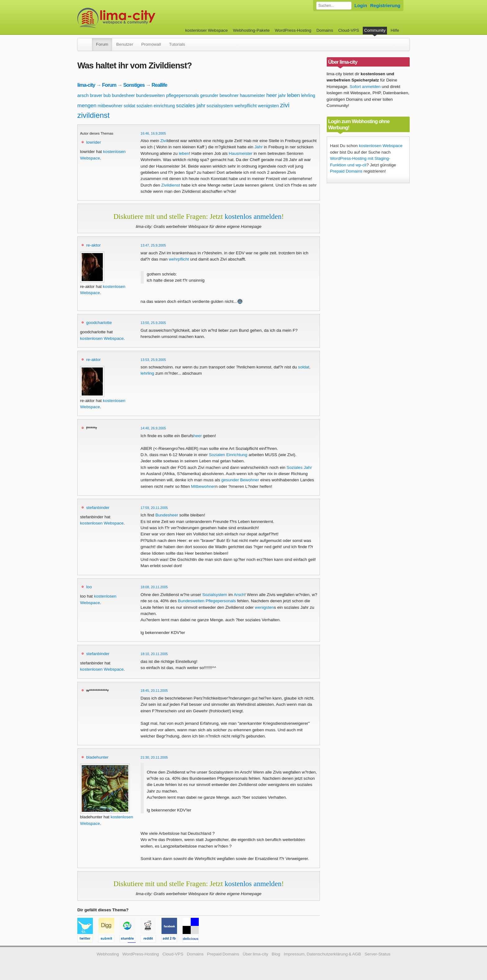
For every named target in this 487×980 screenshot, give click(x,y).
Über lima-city (255, 954)
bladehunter (98, 757)
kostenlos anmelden (253, 216)
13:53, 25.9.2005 (153, 360)
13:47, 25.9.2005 (153, 245)
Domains (325, 30)
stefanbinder (98, 508)
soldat (129, 106)
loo (89, 587)
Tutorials (177, 44)
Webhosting (108, 954)
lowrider (94, 142)
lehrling (308, 95)
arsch (83, 95)
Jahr (258, 147)
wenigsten (268, 106)
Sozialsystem (215, 595)
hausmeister (253, 95)
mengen (87, 106)
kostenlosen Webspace (102, 338)
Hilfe (395, 30)
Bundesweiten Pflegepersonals (207, 601)
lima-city (86, 85)
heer (271, 95)
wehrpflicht (246, 106)
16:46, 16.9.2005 (153, 133)
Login (361, 5)
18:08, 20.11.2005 (154, 587)
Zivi (164, 141)
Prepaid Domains (346, 171)
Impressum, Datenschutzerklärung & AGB (322, 954)
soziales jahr (191, 106)
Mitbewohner (203, 486)
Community (375, 30)
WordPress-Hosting (293, 30)
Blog (276, 954)
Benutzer (125, 44)
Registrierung (385, 5)
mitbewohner (110, 106)
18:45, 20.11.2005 (154, 691)
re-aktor (94, 245)
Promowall (151, 44)
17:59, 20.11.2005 (154, 508)
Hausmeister (241, 153)
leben (294, 95)
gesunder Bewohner (240, 480)
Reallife (159, 85)
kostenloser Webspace (206, 30)
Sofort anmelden (365, 87)
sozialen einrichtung (156, 106)
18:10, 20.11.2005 (154, 654)
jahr (282, 95)
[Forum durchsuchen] (334, 6)
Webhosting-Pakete (251, 30)
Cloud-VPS (349, 30)
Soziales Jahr (299, 467)
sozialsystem (220, 106)
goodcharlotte (99, 323)
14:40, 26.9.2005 (153, 428)
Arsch (239, 595)
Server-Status (378, 954)
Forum (102, 44)
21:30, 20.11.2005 (154, 757)
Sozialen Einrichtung (228, 455)
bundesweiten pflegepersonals (168, 95)
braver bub (100, 95)
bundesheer (123, 95)
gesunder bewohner (219, 95)
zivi (285, 105)
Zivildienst (171, 185)
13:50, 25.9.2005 (153, 323)
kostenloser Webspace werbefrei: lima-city (139, 18)
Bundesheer (167, 515)
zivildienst (93, 115)
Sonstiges (134, 85)
